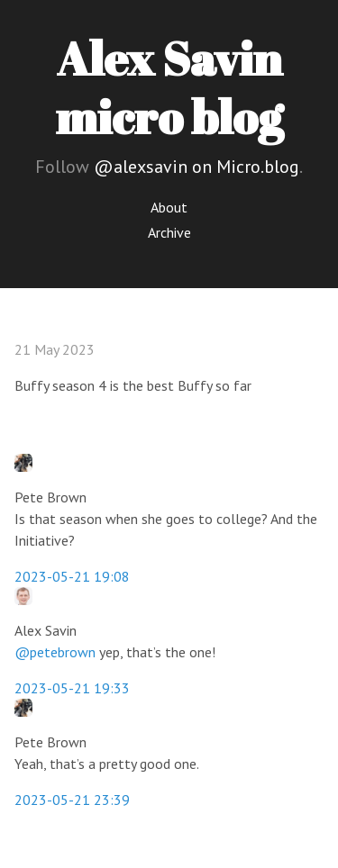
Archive (169, 232)
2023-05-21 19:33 (72, 688)
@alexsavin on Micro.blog (196, 167)
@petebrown (55, 652)
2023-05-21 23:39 (72, 800)
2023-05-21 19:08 (72, 576)
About (169, 207)
